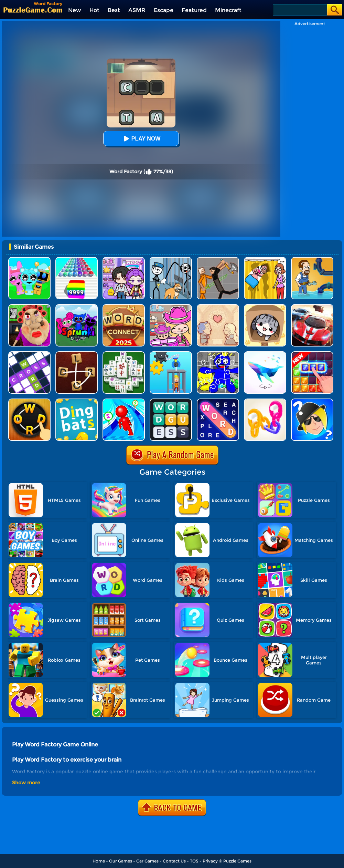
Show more (26, 783)
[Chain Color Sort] (265, 401)
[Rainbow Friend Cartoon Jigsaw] (218, 354)
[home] (33, 10)
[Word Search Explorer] (218, 401)
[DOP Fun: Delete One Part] (265, 260)
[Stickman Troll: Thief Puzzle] (171, 260)
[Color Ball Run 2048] (77, 260)
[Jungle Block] (312, 354)
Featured (194, 10)
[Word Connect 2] (77, 354)
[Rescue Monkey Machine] (171, 354)
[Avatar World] (171, 307)
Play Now (141, 139)
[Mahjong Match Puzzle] (124, 354)
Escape (164, 10)
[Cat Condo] (265, 307)
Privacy (210, 861)
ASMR (137, 10)
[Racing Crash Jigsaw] (312, 307)
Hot (94, 10)
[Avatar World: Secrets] (124, 260)
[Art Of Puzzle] (265, 354)
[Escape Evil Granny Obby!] (29, 307)
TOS (194, 861)
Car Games (147, 861)
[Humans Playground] (218, 260)
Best (114, 10)
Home (99, 861)
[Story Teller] (218, 307)
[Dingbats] (77, 401)
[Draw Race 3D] (124, 401)
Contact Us (174, 861)
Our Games (121, 861)
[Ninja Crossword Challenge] (29, 354)
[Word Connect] (124, 307)
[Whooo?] (312, 401)
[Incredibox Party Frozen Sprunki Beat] (29, 260)
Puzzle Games (237, 861)
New (75, 10)
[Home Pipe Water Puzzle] (312, 260)
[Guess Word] (171, 401)
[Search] (299, 10)
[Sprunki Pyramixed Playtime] (77, 307)
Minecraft (228, 10)
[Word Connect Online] (29, 401)
